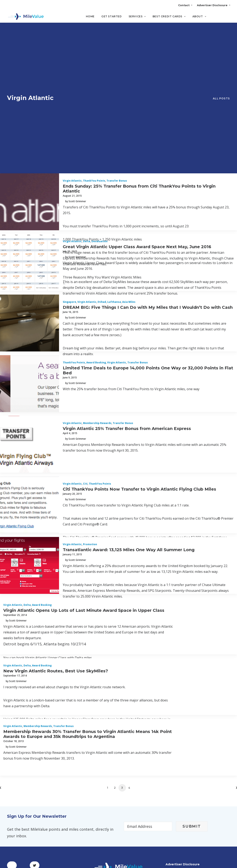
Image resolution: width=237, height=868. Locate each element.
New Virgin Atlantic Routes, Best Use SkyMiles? (56, 542)
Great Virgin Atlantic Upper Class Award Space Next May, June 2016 (137, 118)
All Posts (221, 34)
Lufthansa (114, 173)
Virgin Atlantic (72, 52)
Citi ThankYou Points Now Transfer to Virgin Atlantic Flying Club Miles (139, 361)
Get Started (112, 17)
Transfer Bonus (117, 52)
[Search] (227, 18)
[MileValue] (25, 17)
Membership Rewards (97, 295)
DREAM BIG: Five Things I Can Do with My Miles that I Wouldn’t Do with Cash (148, 179)
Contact (185, 5)
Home (90, 17)
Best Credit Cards (169, 17)
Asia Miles (129, 173)
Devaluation (100, 113)
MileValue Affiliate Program (196, 836)
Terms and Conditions (27, 769)
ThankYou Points (94, 52)
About (199, 17)
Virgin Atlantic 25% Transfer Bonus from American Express (127, 300)
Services (137, 17)
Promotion (90, 416)
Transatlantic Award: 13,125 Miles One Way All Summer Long (129, 421)
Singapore (69, 173)
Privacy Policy (20, 759)
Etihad (102, 173)
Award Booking (96, 234)
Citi (85, 355)
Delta (87, 113)
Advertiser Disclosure (213, 5)
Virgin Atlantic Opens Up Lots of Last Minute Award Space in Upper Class (84, 482)
